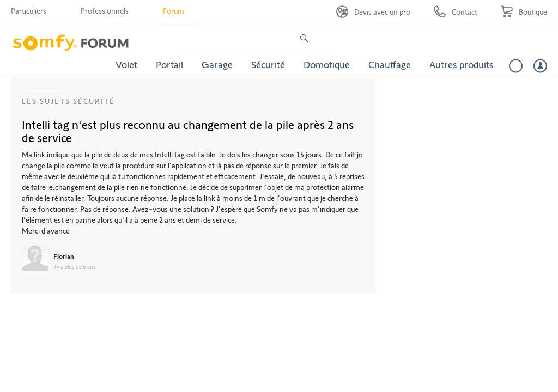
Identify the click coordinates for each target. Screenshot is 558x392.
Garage (217, 64)
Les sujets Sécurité (68, 101)
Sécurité (268, 64)
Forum (174, 11)
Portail (169, 64)
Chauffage (390, 64)
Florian (64, 256)
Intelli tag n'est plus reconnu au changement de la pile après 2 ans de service (188, 131)
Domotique (327, 64)
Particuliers (29, 11)
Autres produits (462, 64)
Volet (126, 64)
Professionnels (105, 11)
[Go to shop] (524, 12)
